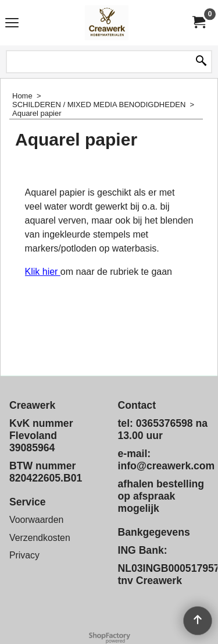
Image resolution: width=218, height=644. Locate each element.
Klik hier (43, 272)
